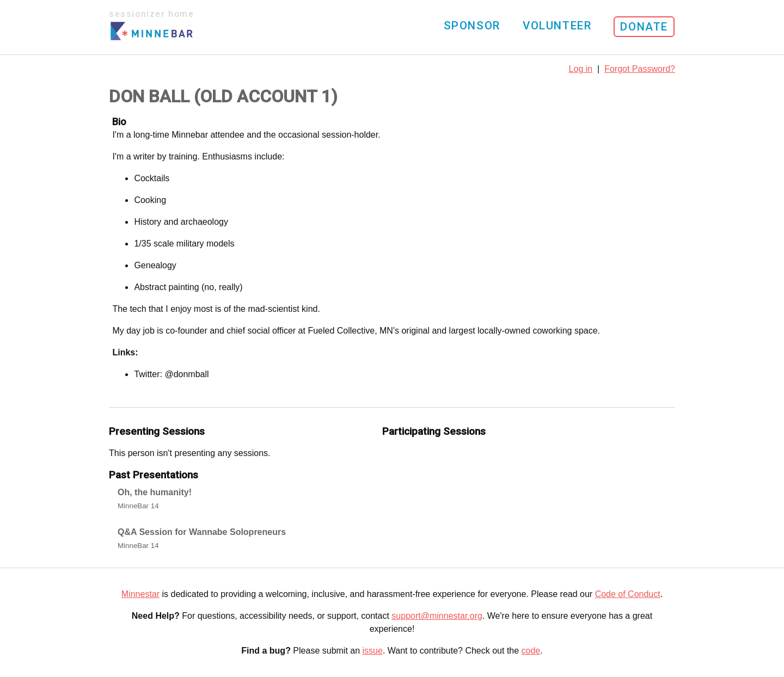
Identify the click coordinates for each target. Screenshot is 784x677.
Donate (644, 27)
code (531, 651)
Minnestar (140, 594)
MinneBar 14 (138, 506)
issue (373, 651)
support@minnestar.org (437, 616)
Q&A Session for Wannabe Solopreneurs (202, 532)
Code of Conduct (628, 594)
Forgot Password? (640, 69)
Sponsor (472, 26)
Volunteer (557, 26)
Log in (581, 69)
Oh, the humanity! (155, 492)
